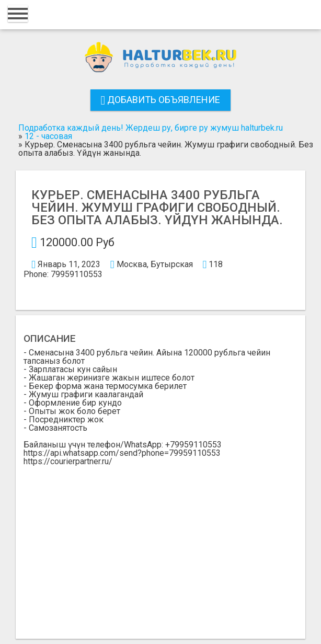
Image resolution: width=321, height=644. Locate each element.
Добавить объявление (161, 100)
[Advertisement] (160, 544)
